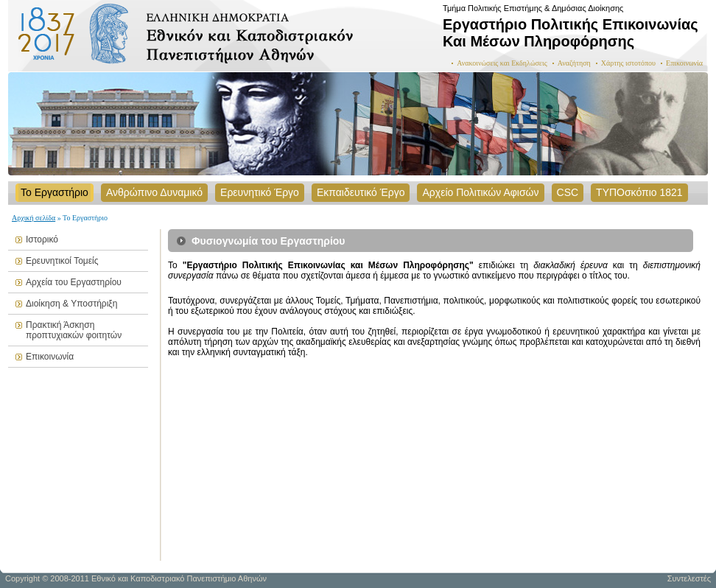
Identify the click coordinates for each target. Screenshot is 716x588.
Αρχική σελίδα (34, 218)
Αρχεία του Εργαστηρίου (74, 282)
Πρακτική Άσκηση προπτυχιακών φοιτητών (74, 330)
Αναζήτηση (574, 63)
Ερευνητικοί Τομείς (62, 261)
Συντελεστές (689, 578)
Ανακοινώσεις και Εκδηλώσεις (502, 63)
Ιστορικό (42, 239)
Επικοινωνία (684, 63)
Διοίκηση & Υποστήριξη (71, 304)
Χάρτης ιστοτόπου (628, 63)
